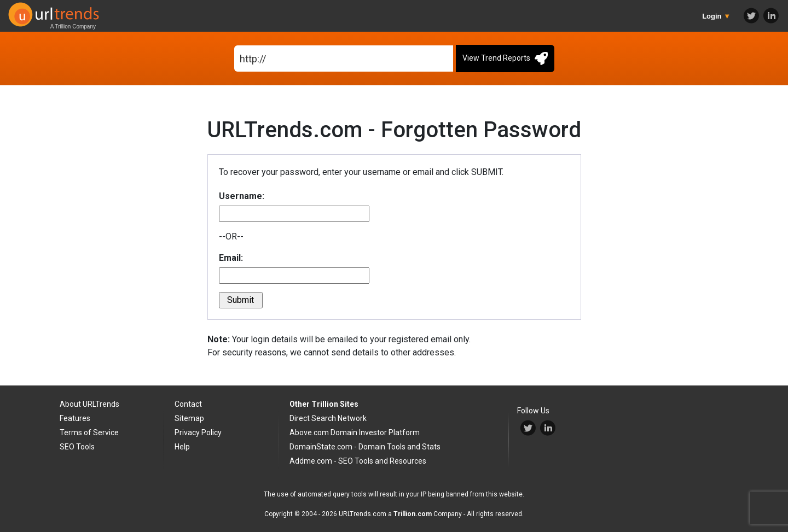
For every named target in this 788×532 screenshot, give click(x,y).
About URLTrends (89, 404)
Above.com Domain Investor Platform (355, 432)
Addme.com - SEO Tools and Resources (358, 461)
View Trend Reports (505, 59)
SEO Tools (77, 447)
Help (182, 447)
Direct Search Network (328, 418)
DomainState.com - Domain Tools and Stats (365, 447)
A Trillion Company (73, 27)
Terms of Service (89, 432)
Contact (188, 404)
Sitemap (189, 418)
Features (75, 418)
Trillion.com (413, 514)
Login (716, 16)
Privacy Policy (198, 432)
